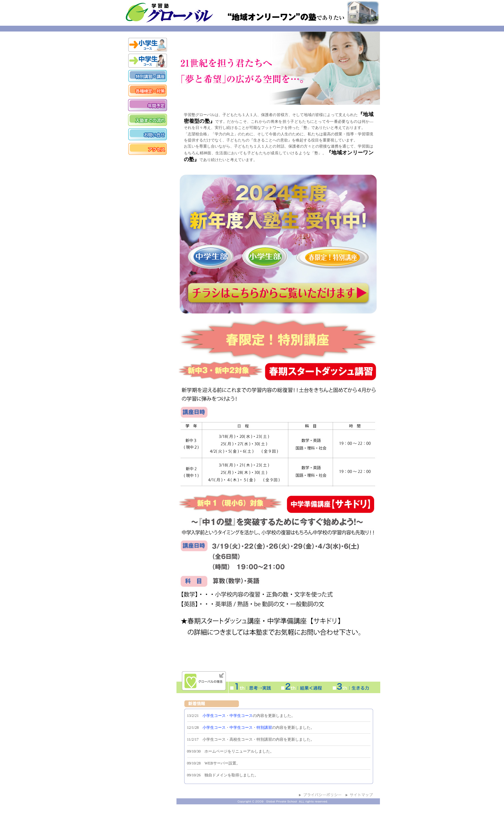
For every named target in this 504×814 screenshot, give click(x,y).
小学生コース (214, 716)
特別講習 (264, 728)
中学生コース (241, 716)
